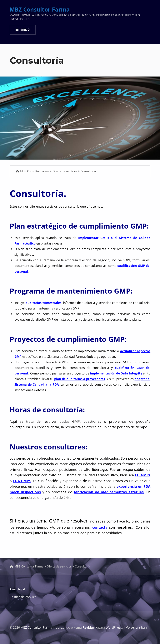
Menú (25, 30)
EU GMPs (143, 475)
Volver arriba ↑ (137, 627)
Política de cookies (23, 597)
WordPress (114, 627)
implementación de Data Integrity (116, 373)
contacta (100, 527)
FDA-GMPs (22, 481)
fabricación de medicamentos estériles (109, 492)
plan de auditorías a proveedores (80, 379)
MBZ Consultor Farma (40, 9)
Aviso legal (17, 589)
